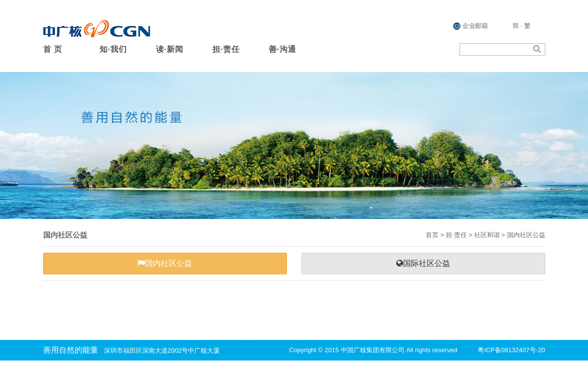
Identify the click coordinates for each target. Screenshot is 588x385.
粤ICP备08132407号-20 (511, 350)
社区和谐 (487, 235)
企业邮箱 (471, 26)
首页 (432, 235)
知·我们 (113, 49)
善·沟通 (282, 49)
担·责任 (226, 49)
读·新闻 (170, 49)
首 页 (53, 49)
